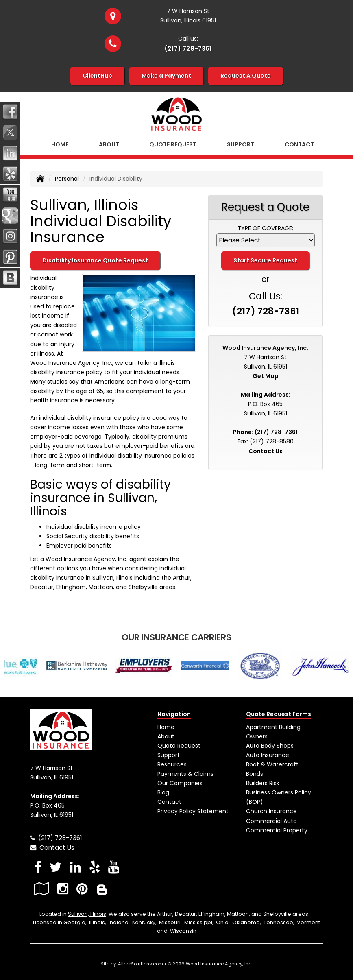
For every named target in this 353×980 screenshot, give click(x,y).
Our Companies (180, 783)
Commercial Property (277, 830)
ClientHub (97, 76)
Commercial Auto (271, 821)
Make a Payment (166, 76)
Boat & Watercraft (272, 764)
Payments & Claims (185, 774)
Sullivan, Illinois (87, 914)
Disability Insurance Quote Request (95, 260)
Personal (67, 179)
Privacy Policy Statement (193, 811)
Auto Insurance (268, 755)
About (109, 144)
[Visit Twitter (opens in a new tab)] (56, 867)
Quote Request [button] (173, 144)
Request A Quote (246, 76)
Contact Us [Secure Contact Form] (266, 451)
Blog (163, 792)
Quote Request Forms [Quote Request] (279, 714)
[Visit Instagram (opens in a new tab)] (63, 889)
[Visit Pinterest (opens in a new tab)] (82, 889)
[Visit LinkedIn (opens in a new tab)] (75, 867)
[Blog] (102, 889)
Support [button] (241, 144)
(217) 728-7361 (188, 49)
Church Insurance (271, 811)
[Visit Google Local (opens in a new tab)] (42, 889)
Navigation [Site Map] (174, 714)
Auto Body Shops (270, 746)
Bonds (255, 774)
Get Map (266, 376)
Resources (172, 764)
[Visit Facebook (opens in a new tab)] (38, 867)
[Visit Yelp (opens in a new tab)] (95, 867)
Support (169, 755)
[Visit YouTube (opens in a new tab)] (114, 867)
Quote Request (179, 746)
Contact (299, 144)
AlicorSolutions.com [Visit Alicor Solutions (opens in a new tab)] (141, 964)
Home (60, 144)
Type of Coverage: (265, 228)
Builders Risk (263, 783)
